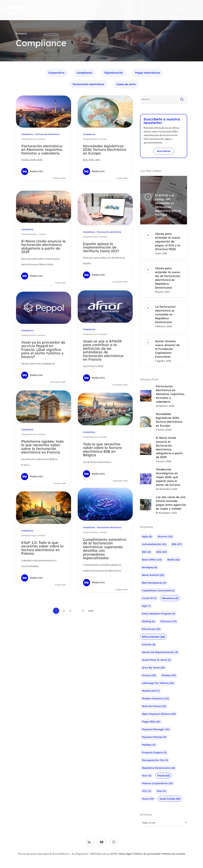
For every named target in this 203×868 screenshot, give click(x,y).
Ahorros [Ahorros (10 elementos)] (165, 536)
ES (154, 10)
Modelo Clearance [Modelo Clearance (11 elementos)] (155, 698)
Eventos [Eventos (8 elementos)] (149, 644)
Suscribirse (164, 151)
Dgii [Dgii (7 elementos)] (146, 606)
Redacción (36, 171)
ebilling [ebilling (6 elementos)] (148, 621)
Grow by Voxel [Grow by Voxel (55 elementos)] (153, 668)
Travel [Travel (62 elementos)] (163, 776)
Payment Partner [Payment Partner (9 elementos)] (154, 737)
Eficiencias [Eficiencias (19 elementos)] (151, 629)
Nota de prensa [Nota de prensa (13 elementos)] (154, 706)
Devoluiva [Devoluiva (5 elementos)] (170, 598)
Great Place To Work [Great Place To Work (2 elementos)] (156, 660)
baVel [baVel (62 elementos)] (174, 560)
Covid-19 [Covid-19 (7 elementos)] (149, 598)
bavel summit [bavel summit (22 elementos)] (153, 575)
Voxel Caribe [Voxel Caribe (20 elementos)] (170, 799)
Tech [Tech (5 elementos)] (147, 776)
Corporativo (56, 73)
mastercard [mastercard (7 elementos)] (151, 691)
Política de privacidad (147, 854)
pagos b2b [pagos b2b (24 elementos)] (151, 722)
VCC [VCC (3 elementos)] (147, 791)
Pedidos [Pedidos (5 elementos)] (149, 745)
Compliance (84, 73)
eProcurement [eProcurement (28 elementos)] (153, 637)
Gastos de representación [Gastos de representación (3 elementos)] (160, 652)
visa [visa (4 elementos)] (161, 791)
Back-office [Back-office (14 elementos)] (152, 560)
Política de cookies (174, 854)
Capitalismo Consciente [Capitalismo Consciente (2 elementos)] (158, 590)
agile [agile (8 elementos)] (147, 536)
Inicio (131, 10)
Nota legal (125, 854)
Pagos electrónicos (147, 73)
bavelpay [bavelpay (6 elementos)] (150, 567)
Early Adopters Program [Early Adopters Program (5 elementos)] (159, 614)
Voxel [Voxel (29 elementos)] (148, 799)
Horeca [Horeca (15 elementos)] (149, 675)
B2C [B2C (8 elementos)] (146, 552)
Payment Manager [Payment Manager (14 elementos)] (156, 729)
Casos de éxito (126, 84)
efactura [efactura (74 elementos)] (169, 621)
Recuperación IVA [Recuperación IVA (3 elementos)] (155, 760)
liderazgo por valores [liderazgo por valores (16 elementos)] (158, 683)
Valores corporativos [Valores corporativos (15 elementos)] (157, 783)
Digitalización (114, 73)
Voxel (143, 10)
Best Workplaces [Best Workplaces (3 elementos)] (154, 583)
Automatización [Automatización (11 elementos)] (154, 544)
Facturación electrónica (88, 84)
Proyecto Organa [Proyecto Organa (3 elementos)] (154, 752)
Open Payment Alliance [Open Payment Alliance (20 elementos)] (159, 714)
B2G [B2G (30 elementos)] (162, 552)
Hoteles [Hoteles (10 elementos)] (169, 675)
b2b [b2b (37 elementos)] (177, 544)
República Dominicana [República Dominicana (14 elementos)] (159, 768)
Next (91, 612)
